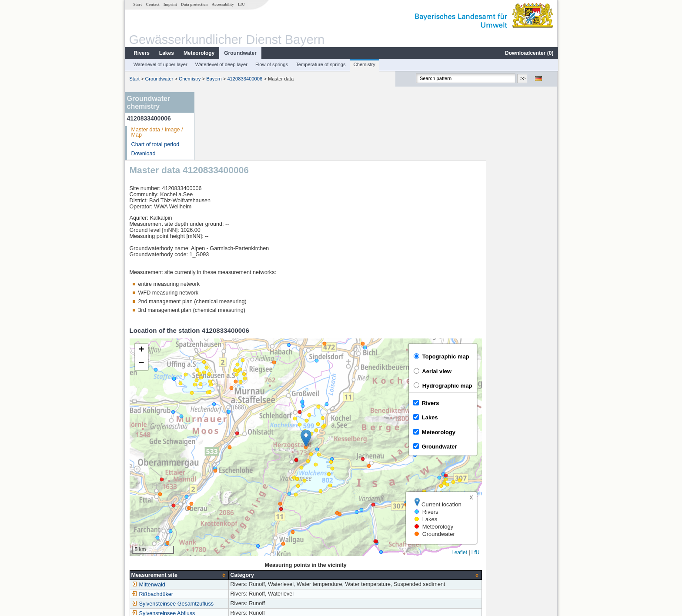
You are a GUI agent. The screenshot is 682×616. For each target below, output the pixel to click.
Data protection (194, 4)
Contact (152, 4)
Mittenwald (220, 517)
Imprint (170, 4)
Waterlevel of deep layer (221, 64)
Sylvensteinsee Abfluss (235, 546)
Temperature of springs (320, 64)
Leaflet (531, 484)
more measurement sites (242, 555)
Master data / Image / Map (157, 132)
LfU (241, 4)
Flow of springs (271, 64)
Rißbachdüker (224, 526)
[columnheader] (251, 507)
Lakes (166, 53)
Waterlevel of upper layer (160, 64)
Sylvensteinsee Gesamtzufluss (244, 536)
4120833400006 (244, 79)
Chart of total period (155, 144)
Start (137, 4)
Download (143, 154)
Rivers (141, 53)
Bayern (213, 79)
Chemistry (364, 64)
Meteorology (199, 53)
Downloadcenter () (529, 53)
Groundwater (240, 53)
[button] (377, 370)
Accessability (222, 4)
